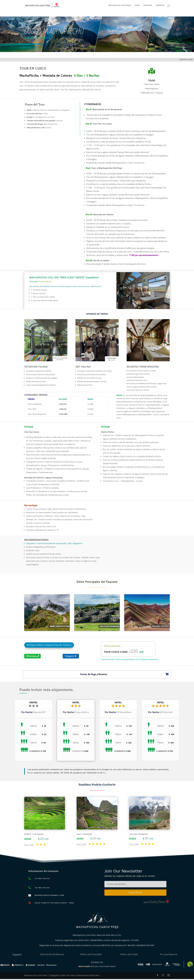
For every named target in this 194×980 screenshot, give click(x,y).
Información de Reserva (52, 954)
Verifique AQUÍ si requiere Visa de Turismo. (49, 645)
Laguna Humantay (139, 834)
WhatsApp (31, 656)
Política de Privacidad (91, 954)
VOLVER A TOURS (186, 60)
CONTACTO (160, 5)
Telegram (69, 656)
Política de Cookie (129, 954)
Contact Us (97, 962)
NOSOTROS (148, 5)
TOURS (137, 5)
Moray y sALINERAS (34, 834)
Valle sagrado (84, 834)
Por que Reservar (169, 954)
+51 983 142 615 (42, 878)
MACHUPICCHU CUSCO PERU (120, 5)
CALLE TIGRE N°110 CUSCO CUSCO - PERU (54, 903)
